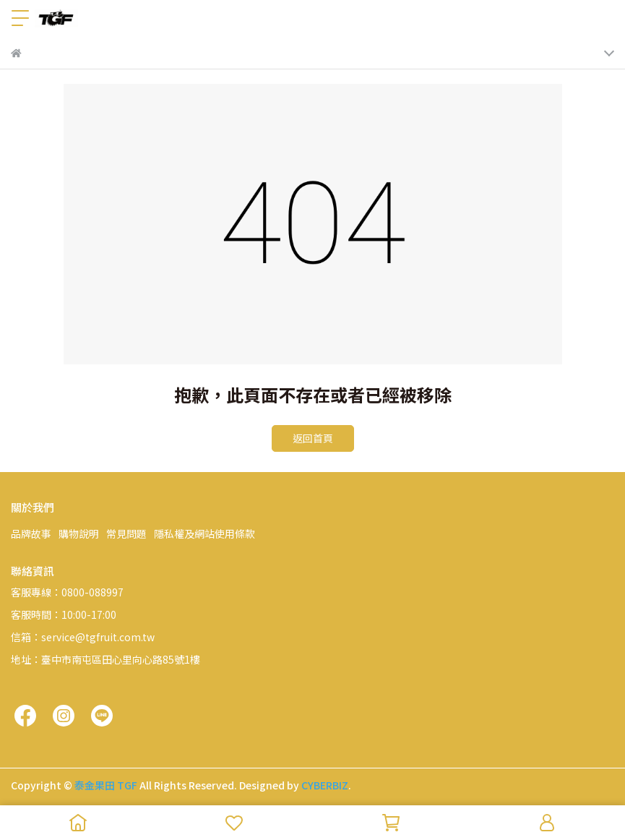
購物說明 (79, 533)
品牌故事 (31, 533)
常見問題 (126, 533)
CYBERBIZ (325, 785)
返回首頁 (313, 438)
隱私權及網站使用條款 (204, 533)
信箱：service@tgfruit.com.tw (83, 637)
